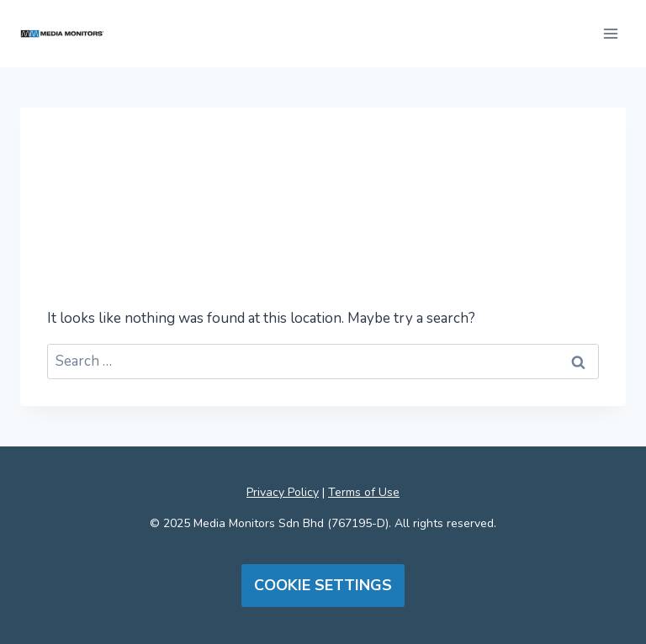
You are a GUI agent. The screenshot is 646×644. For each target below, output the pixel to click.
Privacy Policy (283, 492)
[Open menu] (610, 33)
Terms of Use (364, 492)
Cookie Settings (323, 585)
